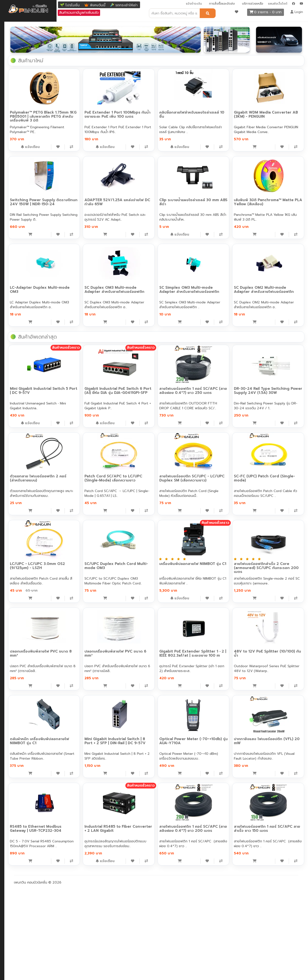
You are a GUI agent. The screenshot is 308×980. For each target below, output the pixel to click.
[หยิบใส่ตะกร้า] (78, 146)
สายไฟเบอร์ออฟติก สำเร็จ (25, 96)
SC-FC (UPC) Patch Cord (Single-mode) (270, 561)
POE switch (15, 38)
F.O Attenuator (18, 154)
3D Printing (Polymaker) (25, 289)
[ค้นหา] (208, 13)
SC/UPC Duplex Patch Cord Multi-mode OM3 (149, 649)
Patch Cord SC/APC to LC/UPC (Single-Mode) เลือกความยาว (149, 563)
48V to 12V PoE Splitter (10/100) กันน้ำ (270, 736)
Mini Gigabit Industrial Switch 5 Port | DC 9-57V (89, 474)
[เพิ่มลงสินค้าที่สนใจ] (100, 146)
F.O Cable (14, 86)
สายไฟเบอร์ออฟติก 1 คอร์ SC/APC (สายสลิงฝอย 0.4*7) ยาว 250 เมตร (211, 476)
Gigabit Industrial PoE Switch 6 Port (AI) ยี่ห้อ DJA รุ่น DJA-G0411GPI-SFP (150, 476)
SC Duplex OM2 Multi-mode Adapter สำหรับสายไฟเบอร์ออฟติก (89, 375)
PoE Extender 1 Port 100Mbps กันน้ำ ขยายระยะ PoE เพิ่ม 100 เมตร (151, 112)
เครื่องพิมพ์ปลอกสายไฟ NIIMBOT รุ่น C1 (213, 649)
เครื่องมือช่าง (16, 240)
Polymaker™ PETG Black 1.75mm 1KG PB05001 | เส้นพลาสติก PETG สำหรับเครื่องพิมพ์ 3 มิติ (85, 114)
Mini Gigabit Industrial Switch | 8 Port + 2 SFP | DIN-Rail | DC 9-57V (151, 826)
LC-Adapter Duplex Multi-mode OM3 (148, 285)
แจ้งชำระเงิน (194, 4)
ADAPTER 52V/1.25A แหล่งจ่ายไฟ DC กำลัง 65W (213, 197)
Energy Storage (19, 279)
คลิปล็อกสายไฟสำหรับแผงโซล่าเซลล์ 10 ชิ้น (211, 110)
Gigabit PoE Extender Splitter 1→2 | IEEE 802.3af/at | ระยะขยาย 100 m (213, 738)
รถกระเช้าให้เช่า (126, 5)
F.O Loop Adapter (21, 144)
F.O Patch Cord (19, 106)
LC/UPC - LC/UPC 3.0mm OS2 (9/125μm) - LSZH (89, 649)
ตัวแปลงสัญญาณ (19, 67)
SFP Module (16, 58)
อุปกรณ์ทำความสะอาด (22, 202)
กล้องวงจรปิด (16, 221)
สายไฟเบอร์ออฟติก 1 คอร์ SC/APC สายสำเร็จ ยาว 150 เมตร (271, 913)
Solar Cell (14, 269)
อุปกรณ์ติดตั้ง (16, 212)
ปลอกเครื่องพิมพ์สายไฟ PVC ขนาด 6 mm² (147, 736)
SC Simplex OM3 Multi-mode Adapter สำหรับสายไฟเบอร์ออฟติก (275, 287)
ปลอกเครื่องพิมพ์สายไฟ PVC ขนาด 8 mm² (85, 736)
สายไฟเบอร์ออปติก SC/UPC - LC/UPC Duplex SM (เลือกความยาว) (213, 563)
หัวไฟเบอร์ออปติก (19, 163)
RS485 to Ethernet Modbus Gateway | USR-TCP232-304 (87, 912)
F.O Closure (16, 173)
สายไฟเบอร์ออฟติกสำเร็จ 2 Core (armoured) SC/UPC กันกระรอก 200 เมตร (276, 651)
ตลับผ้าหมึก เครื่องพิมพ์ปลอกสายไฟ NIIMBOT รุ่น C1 (89, 824)
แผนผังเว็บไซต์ (278, 4)
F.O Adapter (16, 125)
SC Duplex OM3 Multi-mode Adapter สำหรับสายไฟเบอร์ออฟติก (213, 287)
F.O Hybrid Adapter (22, 135)
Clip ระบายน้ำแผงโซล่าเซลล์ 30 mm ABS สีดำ (273, 197)
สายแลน (12, 250)
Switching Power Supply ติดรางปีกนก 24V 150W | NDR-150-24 (149, 199)
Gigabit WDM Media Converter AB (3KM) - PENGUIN (268, 112)
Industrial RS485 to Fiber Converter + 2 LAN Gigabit (148, 912)
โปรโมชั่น (73, 5)
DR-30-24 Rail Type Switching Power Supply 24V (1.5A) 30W (276, 474)
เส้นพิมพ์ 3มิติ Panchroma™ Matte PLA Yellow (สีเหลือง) (86, 285)
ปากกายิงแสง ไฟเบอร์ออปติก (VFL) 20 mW (272, 824)
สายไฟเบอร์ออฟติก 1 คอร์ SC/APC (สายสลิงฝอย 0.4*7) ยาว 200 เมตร (211, 913)
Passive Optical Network (26, 183)
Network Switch (19, 29)
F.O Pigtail (14, 115)
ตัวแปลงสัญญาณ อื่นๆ (23, 77)
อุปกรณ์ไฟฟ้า (16, 231)
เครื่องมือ (13, 192)
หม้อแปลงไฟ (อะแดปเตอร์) (26, 260)
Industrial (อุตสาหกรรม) (24, 48)
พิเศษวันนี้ (98, 5)
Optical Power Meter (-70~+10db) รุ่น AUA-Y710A (211, 824)
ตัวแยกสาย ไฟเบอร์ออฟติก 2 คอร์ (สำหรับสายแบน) (85, 561)
